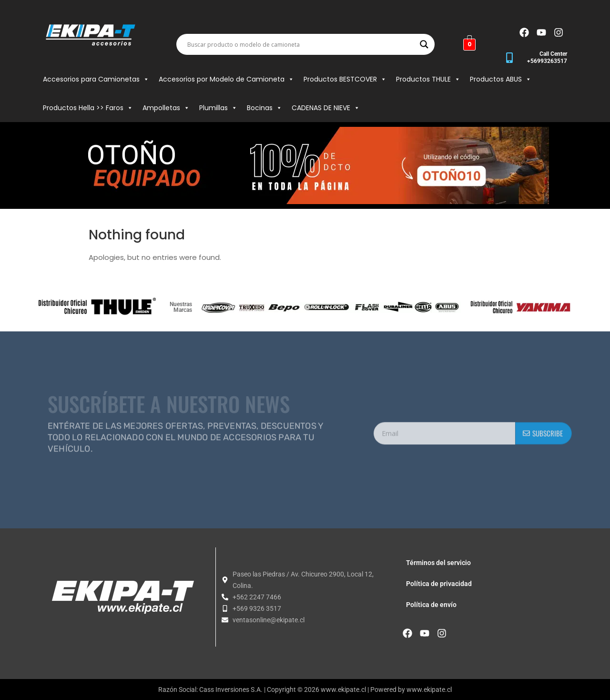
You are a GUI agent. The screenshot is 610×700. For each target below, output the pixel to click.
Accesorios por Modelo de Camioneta (226, 79)
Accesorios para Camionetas (96, 79)
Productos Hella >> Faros (88, 108)
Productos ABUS (501, 79)
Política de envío (431, 605)
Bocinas (264, 108)
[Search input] (301, 44)
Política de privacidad (439, 584)
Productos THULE (428, 79)
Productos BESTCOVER (345, 79)
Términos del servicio (438, 563)
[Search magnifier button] (424, 44)
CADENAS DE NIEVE (326, 108)
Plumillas (218, 108)
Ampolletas (166, 108)
